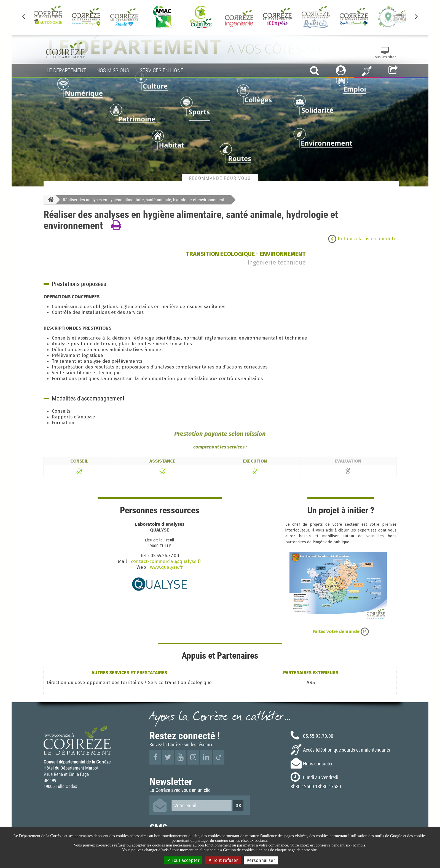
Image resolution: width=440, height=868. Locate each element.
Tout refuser (223, 860)
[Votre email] (202, 805)
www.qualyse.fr (166, 567)
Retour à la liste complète (362, 239)
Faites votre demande (341, 631)
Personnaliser (261, 860)
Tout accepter (183, 860)
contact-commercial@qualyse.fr (166, 561)
